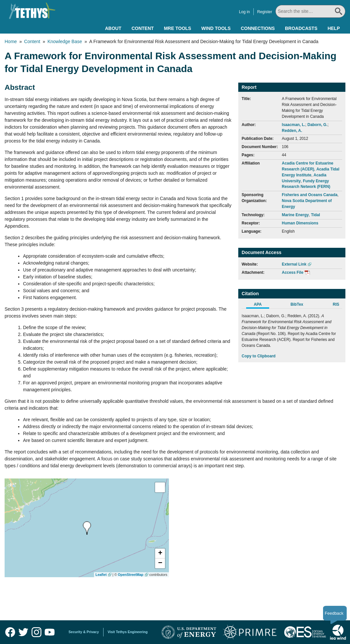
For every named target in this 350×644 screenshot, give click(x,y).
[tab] (261, 305)
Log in (245, 12)
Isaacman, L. (294, 125)
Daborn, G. (318, 125)
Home (11, 41)
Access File (293, 272)
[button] (160, 554)
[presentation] (87, 528)
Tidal (315, 215)
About (113, 28)
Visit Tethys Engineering (128, 632)
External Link (294, 264)
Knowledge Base (65, 41)
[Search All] (311, 11)
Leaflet (101, 575)
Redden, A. (292, 131)
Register (265, 12)
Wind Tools (216, 28)
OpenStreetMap (131, 575)
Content (143, 28)
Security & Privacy (84, 632)
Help (334, 28)
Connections (258, 28)
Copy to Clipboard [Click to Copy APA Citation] (258, 356)
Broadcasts (301, 28)
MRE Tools (178, 28)
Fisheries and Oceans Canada (310, 195)
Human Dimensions (300, 223)
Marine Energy (295, 215)
